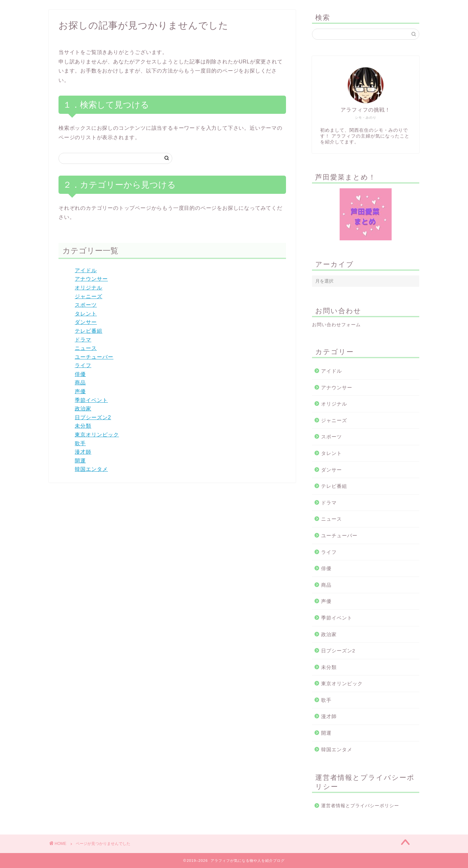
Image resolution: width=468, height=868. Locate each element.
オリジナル (89, 288)
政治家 (83, 409)
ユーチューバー (94, 357)
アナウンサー (91, 279)
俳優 (80, 374)
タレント (86, 314)
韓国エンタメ (91, 469)
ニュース (86, 348)
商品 (80, 383)
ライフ (83, 365)
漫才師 (83, 452)
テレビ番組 (89, 331)
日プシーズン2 (93, 417)
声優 (80, 391)
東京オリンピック (97, 435)
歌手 (80, 443)
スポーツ (86, 305)
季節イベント (91, 400)
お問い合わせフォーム (336, 325)
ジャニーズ (89, 296)
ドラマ (83, 340)
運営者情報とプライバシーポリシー (360, 806)
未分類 (83, 426)
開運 (80, 461)
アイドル (86, 270)
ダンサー (86, 322)
